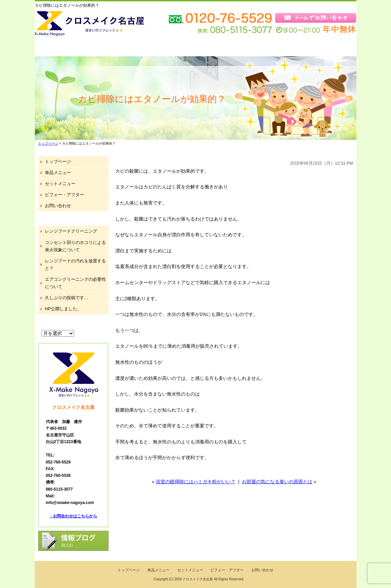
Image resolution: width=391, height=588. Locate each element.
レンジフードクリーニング (71, 231)
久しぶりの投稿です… (67, 298)
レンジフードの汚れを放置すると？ (75, 265)
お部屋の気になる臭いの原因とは (277, 482)
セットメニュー (166, 48)
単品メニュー (112, 48)
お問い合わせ (330, 48)
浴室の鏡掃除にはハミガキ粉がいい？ (196, 482)
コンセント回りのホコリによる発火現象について (75, 246)
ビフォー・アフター (228, 48)
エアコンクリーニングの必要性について (75, 283)
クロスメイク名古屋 (198, 579)
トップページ (60, 48)
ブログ (283, 48)
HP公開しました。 (63, 309)
